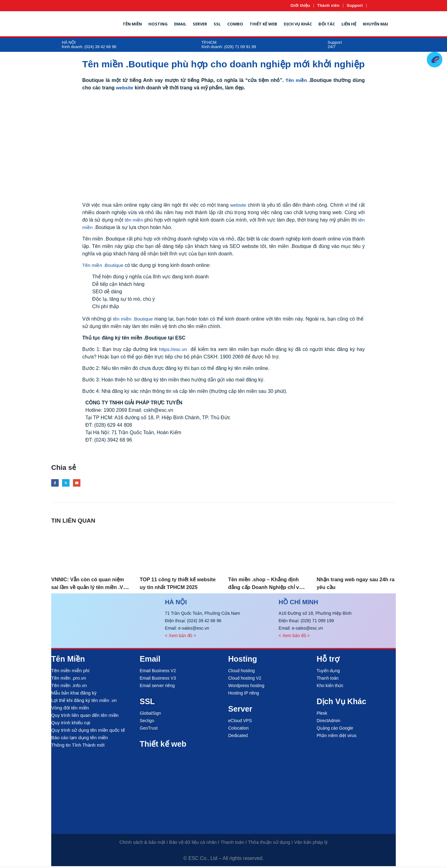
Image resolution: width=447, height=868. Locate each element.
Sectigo (147, 722)
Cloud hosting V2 (245, 680)
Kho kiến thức (330, 687)
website (125, 88)
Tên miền (132, 24)
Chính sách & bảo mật (142, 844)
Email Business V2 (158, 672)
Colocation (238, 730)
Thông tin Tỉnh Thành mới (78, 747)
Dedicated (238, 737)
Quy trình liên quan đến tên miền (85, 717)
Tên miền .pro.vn (69, 680)
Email (180, 24)
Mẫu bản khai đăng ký (74, 695)
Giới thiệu (300, 5)
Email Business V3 (158, 680)
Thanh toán (328, 680)
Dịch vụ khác (298, 24)
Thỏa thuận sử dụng (269, 844)
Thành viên (328, 5)
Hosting (158, 24)
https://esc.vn (173, 349)
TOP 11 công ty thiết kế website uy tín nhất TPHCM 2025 (178, 589)
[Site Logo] (72, 24)
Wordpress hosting (246, 687)
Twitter (68, 484)
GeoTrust (149, 730)
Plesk (322, 715)
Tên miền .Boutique (104, 265)
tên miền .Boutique (133, 319)
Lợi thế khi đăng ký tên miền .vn (84, 702)
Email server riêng (157, 687)
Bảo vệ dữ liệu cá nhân (193, 844)
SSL (217, 24)
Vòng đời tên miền (70, 710)
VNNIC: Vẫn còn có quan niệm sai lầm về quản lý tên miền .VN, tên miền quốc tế (90, 589)
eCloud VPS (240, 722)
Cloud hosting (242, 672)
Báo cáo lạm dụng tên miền (80, 739)
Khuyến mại (375, 24)
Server (200, 24)
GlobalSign (150, 715)
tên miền (134, 220)
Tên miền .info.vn (69, 687)
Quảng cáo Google (335, 730)
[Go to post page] (91, 551)
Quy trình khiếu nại (71, 724)
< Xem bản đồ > (180, 637)
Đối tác (327, 24)
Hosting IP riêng (244, 695)
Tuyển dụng (328, 672)
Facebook (56, 484)
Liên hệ (349, 24)
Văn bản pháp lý (311, 844)
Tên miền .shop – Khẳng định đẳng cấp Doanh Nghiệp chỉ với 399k (263, 589)
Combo (235, 24)
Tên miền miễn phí (70, 672)
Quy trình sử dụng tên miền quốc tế (88, 732)
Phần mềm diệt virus (336, 737)
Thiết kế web (263, 24)
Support (355, 5)
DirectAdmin (328, 722)
